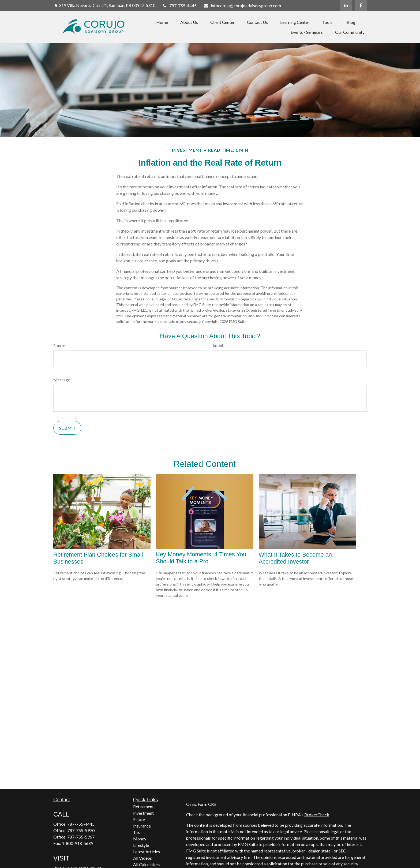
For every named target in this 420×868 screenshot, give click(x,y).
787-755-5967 (81, 837)
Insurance (142, 826)
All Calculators (147, 864)
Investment (143, 813)
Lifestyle (141, 845)
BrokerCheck (317, 815)
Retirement (143, 806)
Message (62, 380)
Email (218, 345)
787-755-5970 (81, 830)
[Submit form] (67, 428)
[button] (162, 22)
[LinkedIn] (346, 5)
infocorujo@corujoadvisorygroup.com (242, 5)
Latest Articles (147, 852)
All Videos (142, 858)
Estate (139, 819)
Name (59, 345)
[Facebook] (361, 5)
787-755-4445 (179, 5)
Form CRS (207, 804)
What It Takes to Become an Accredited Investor (295, 558)
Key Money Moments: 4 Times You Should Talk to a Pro (201, 558)
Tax (136, 832)
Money (140, 839)
